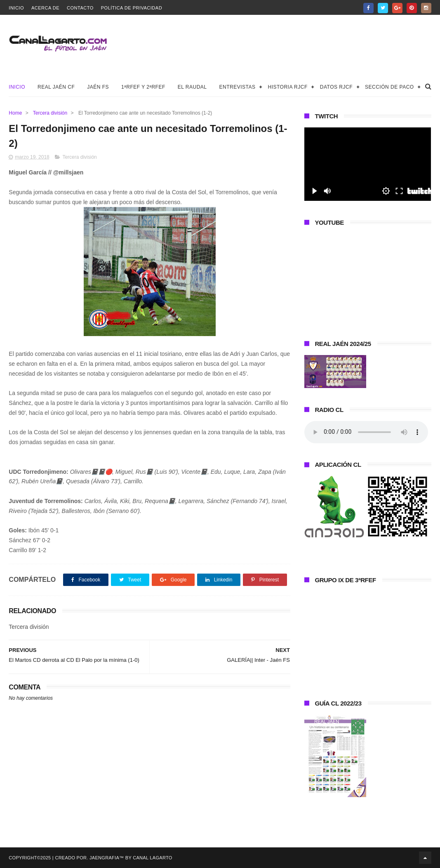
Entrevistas (238, 87)
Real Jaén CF (56, 87)
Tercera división (50, 113)
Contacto (80, 8)
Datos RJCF (336, 87)
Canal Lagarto (152, 858)
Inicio (16, 8)
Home (15, 113)
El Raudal (192, 87)
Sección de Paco (389, 87)
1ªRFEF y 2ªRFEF (143, 87)
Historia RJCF (287, 87)
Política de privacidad (132, 8)
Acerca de (45, 8)
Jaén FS (98, 87)
